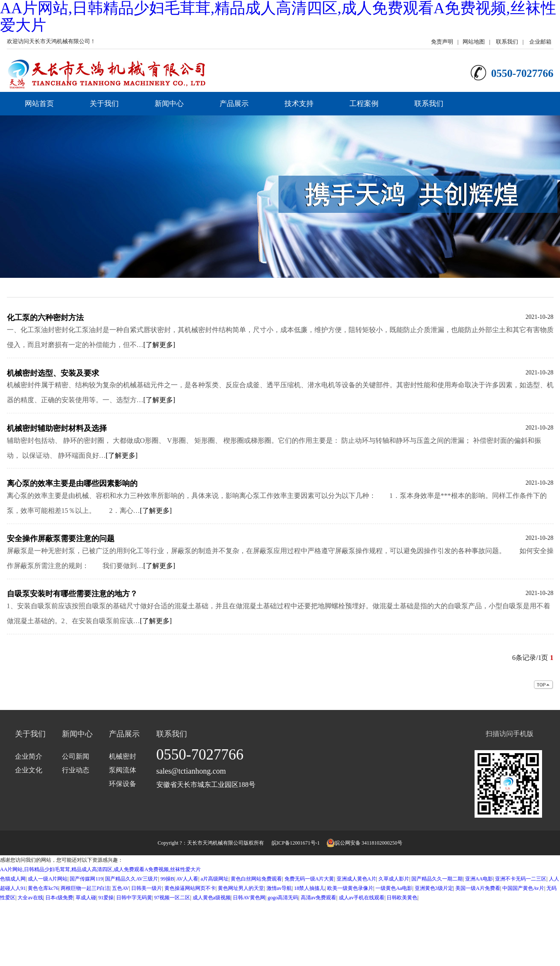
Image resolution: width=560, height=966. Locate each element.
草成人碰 (86, 898)
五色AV (120, 888)
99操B (167, 879)
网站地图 (474, 42)
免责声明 (442, 42)
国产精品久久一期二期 (437, 879)
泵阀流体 (123, 770)
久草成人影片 (394, 879)
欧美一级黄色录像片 (350, 888)
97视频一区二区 (172, 898)
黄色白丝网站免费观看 (256, 879)
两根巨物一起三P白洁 (85, 888)
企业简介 (29, 756)
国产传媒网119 (86, 879)
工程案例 (364, 104)
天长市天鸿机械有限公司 (215, 843)
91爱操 (106, 898)
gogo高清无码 (283, 898)
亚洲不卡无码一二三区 (521, 879)
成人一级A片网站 (48, 879)
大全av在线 (30, 898)
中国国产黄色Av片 (523, 888)
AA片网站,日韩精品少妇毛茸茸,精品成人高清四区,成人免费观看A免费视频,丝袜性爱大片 (100, 869)
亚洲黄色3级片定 (434, 888)
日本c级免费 (59, 898)
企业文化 (29, 770)
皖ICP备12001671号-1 (296, 843)
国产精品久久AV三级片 (132, 879)
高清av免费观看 (318, 898)
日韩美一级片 (147, 888)
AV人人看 (187, 879)
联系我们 (507, 42)
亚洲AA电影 (479, 879)
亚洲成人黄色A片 (356, 879)
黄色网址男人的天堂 (241, 888)
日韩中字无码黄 (134, 898)
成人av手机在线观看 (362, 898)
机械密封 (123, 756)
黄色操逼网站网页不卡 (190, 888)
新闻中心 (169, 104)
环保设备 (123, 784)
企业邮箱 (540, 42)
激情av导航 (279, 888)
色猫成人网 (13, 879)
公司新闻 (76, 756)
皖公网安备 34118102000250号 (365, 843)
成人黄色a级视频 (212, 898)
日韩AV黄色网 (249, 898)
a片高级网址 (215, 879)
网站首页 (39, 104)
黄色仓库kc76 (43, 888)
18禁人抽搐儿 (309, 888)
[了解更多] (160, 345)
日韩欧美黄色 (402, 898)
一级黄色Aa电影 (394, 888)
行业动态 (76, 770)
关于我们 (104, 104)
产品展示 (234, 104)
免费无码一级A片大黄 (309, 879)
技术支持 (299, 104)
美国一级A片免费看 (478, 888)
